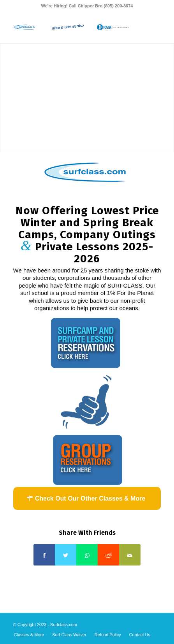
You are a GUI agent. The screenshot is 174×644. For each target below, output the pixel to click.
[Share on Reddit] (108, 555)
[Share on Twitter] (66, 555)
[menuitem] (29, 635)
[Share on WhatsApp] (87, 555)
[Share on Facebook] (44, 555)
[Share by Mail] (130, 555)
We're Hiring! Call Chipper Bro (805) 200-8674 (87, 6)
